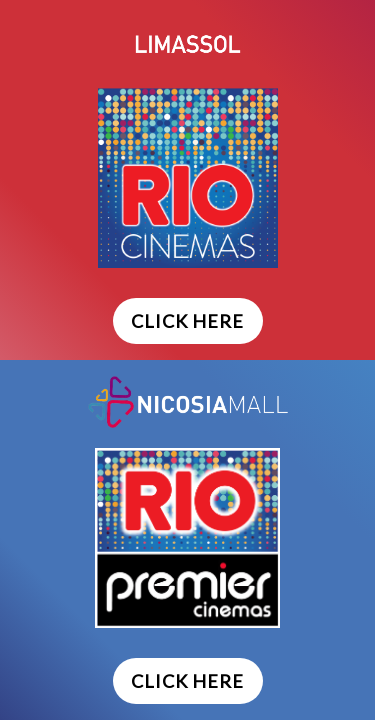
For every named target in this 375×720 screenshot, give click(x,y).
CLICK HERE (187, 321)
